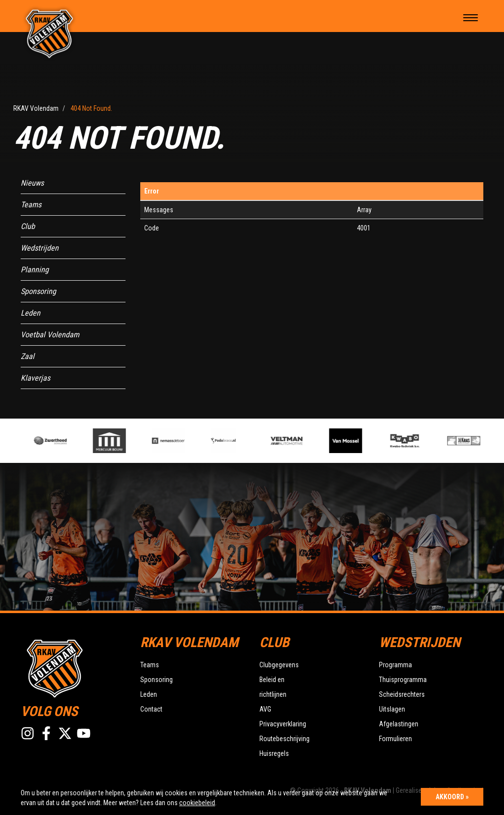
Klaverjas (35, 378)
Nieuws (32, 183)
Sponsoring (38, 291)
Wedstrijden (40, 248)
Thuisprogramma (403, 680)
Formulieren (395, 739)
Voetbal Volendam (50, 335)
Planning (35, 270)
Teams (31, 205)
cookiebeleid (197, 803)
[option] (176, 441)
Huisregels (274, 753)
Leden (31, 313)
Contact (151, 709)
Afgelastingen (399, 724)
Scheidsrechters (402, 694)
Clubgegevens (279, 665)
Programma (395, 665)
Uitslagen (392, 709)
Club (28, 226)
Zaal (28, 356)
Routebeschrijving (284, 739)
